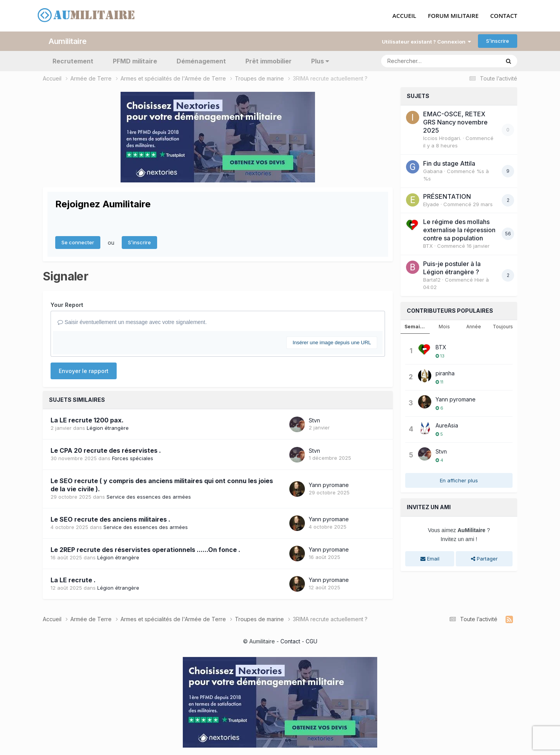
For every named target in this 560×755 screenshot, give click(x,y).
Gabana (433, 171)
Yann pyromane (329, 484)
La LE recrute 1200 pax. (87, 420)
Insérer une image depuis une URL (332, 342)
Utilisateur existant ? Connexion (426, 41)
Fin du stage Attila (449, 163)
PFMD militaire (135, 61)
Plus (320, 61)
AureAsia (447, 425)
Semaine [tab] (415, 326)
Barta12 (432, 279)
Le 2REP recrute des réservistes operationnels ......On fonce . (145, 549)
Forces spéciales (133, 458)
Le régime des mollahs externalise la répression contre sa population (459, 230)
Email (430, 559)
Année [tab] (474, 326)
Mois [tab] (444, 326)
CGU (311, 641)
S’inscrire (498, 41)
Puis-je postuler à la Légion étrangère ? (452, 267)
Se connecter (78, 242)
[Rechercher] (418, 61)
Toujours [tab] (503, 326)
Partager (484, 559)
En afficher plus (459, 480)
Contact (290, 641)
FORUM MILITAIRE (453, 16)
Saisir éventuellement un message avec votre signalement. (132, 322)
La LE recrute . (73, 580)
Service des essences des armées (149, 496)
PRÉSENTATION (447, 196)
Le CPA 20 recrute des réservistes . (106, 450)
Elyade (431, 204)
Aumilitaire (68, 41)
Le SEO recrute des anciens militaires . (110, 519)
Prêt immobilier (269, 61)
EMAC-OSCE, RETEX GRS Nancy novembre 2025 (455, 122)
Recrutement (73, 61)
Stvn (314, 420)
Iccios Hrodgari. (442, 138)
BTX (428, 246)
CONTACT (504, 16)
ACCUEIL (404, 16)
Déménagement (201, 61)
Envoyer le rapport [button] (84, 371)
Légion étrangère (108, 428)
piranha (445, 373)
